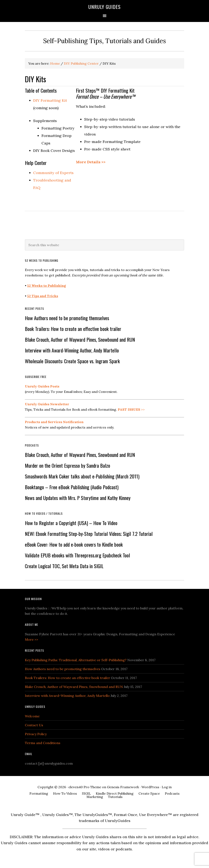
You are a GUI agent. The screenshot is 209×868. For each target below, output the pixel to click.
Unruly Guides (104, 7)
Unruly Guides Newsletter (47, 404)
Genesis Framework (123, 787)
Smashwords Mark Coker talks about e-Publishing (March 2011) (82, 476)
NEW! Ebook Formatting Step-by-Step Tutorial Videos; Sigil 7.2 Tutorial (89, 534)
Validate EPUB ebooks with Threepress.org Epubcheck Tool (77, 555)
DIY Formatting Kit (50, 100)
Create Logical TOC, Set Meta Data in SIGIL (64, 566)
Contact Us (34, 725)
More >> (32, 639)
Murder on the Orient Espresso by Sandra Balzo (67, 465)
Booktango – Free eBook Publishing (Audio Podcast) (72, 487)
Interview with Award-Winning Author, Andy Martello (72, 350)
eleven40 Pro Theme (85, 787)
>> (131, 409)
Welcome (32, 716)
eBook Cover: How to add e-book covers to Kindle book (74, 544)
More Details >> (91, 162)
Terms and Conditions (43, 743)
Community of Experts (53, 173)
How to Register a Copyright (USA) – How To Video (71, 523)
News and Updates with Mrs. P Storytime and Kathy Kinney (78, 498)
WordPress (150, 787)
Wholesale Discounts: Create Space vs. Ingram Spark (72, 361)
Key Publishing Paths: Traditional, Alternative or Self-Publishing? (76, 660)
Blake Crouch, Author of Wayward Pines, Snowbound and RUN (80, 339)
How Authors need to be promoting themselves (67, 318)
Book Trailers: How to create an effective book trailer (73, 329)
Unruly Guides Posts (42, 386)
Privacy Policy (36, 734)
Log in (167, 787)
